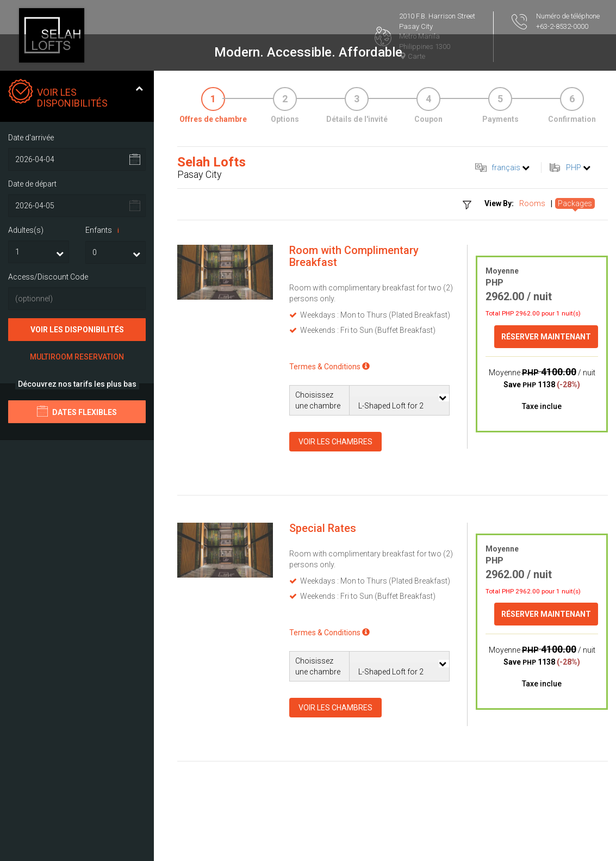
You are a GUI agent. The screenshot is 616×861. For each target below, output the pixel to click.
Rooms (532, 203)
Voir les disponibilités (77, 330)
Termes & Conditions (329, 367)
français (506, 168)
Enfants (104, 231)
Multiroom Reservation (77, 357)
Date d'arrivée (31, 138)
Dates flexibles (77, 411)
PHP (574, 168)
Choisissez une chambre (318, 400)
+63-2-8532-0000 (562, 26)
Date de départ (32, 184)
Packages (575, 203)
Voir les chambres (335, 442)
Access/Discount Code (48, 277)
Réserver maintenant (546, 337)
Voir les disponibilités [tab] (76, 94)
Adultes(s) (26, 230)
